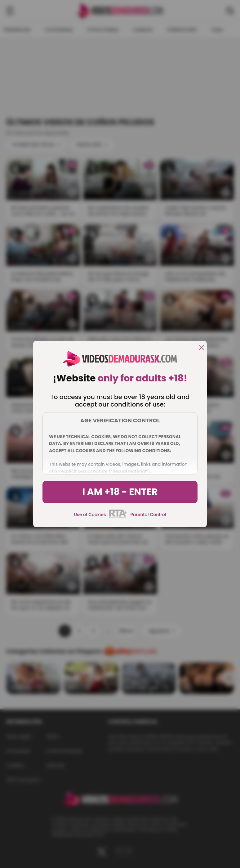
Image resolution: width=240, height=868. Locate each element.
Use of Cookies (90, 515)
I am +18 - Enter (120, 492)
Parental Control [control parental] (148, 515)
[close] (201, 348)
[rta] (118, 517)
